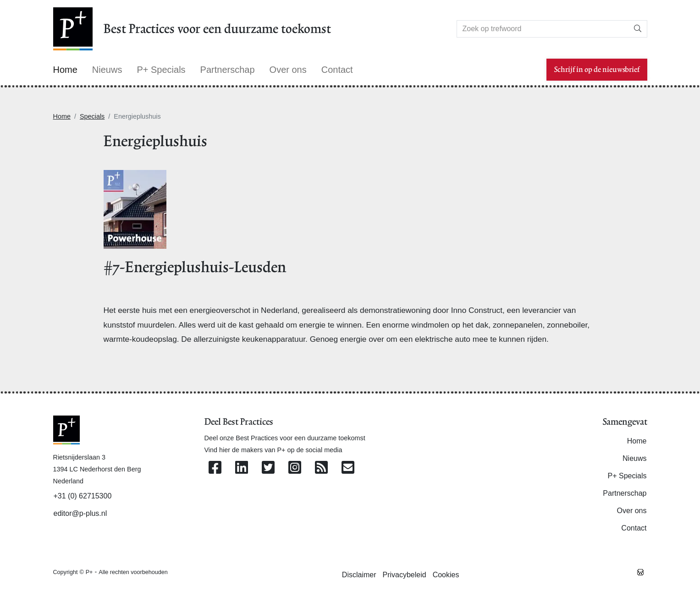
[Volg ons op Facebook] (215, 468)
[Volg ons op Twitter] (268, 468)
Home (62, 116)
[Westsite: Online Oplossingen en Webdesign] (640, 572)
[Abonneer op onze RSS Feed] (321, 468)
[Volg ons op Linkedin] (242, 468)
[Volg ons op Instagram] (295, 468)
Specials (92, 116)
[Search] (543, 29)
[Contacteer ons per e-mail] (348, 468)
